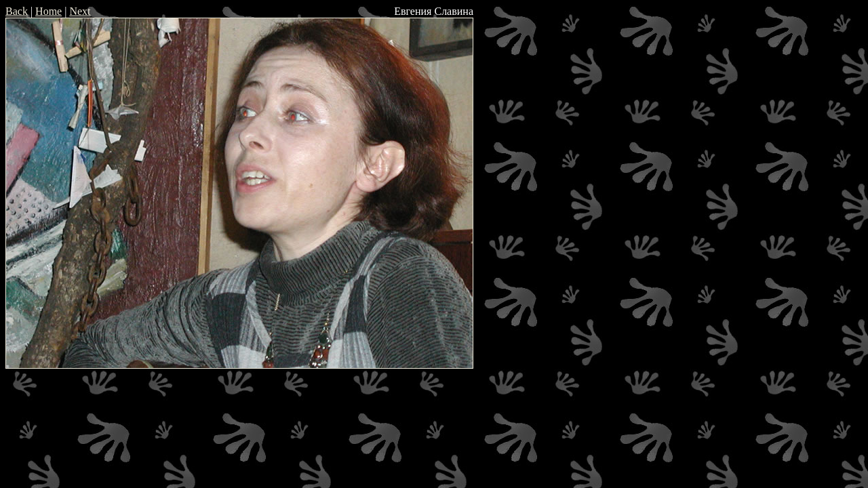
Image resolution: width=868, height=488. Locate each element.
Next (80, 11)
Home (48, 11)
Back (17, 11)
